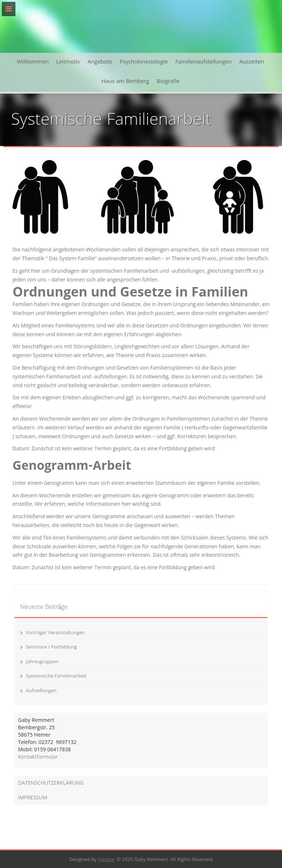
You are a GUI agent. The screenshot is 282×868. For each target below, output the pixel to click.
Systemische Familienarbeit (56, 676)
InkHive (106, 859)
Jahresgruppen (42, 661)
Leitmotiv (68, 62)
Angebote (100, 62)
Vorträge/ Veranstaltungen (55, 632)
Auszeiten (252, 62)
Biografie (168, 82)
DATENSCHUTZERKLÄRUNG (51, 783)
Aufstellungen (41, 690)
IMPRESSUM (33, 797)
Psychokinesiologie (144, 62)
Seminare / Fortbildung (51, 647)
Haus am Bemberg (125, 82)
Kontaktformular (38, 757)
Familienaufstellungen (204, 62)
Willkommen (33, 62)
